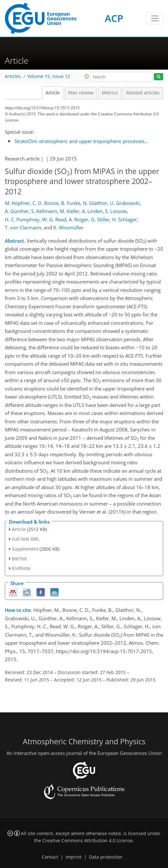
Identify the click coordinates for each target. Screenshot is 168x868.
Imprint (74, 857)
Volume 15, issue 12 (49, 76)
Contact (50, 857)
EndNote (21, 568)
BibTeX (19, 559)
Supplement (25, 549)
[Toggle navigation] (155, 18)
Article (53, 93)
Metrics (110, 93)
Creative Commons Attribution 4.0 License (88, 841)
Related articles (143, 93)
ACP (114, 18)
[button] (87, 76)
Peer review (81, 93)
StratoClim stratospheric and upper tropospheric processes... (81, 141)
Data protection (106, 857)
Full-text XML (26, 539)
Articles (13, 76)
